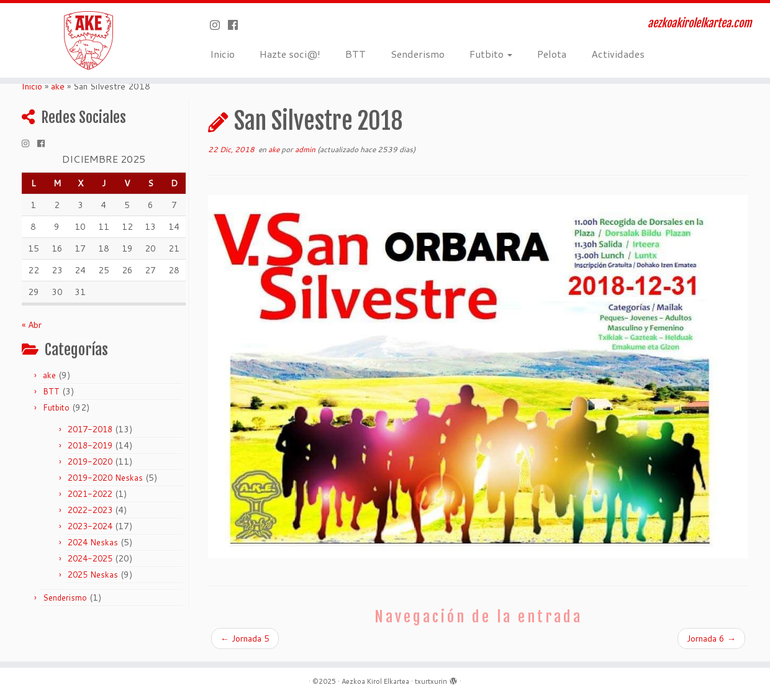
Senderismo (418, 54)
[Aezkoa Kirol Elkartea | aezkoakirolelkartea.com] (89, 40)
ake (58, 86)
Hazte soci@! (290, 54)
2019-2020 (90, 461)
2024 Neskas (93, 542)
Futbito (491, 54)
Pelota (552, 54)
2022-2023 (90, 510)
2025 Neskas (93, 575)
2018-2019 (90, 445)
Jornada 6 (711, 639)
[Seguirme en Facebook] (237, 25)
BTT (356, 54)
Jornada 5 (245, 639)
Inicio (222, 54)
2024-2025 (90, 558)
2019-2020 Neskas (105, 478)
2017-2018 (90, 429)
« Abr (32, 325)
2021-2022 (90, 494)
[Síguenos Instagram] (219, 25)
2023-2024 (90, 526)
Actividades (618, 54)
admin (305, 149)
